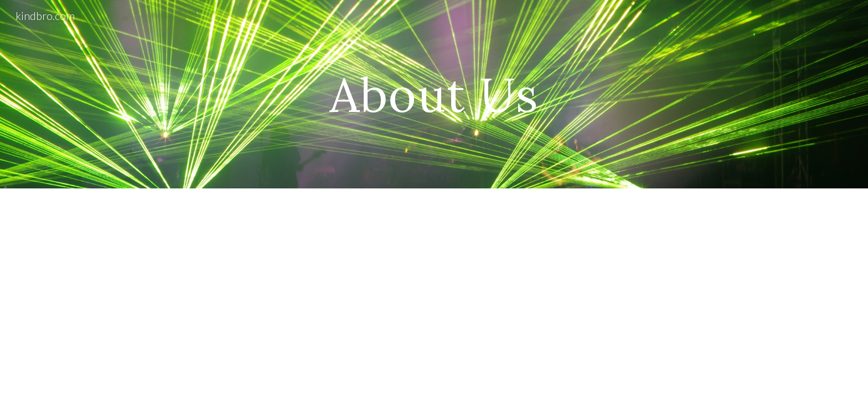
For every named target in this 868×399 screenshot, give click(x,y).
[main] (434, 94)
